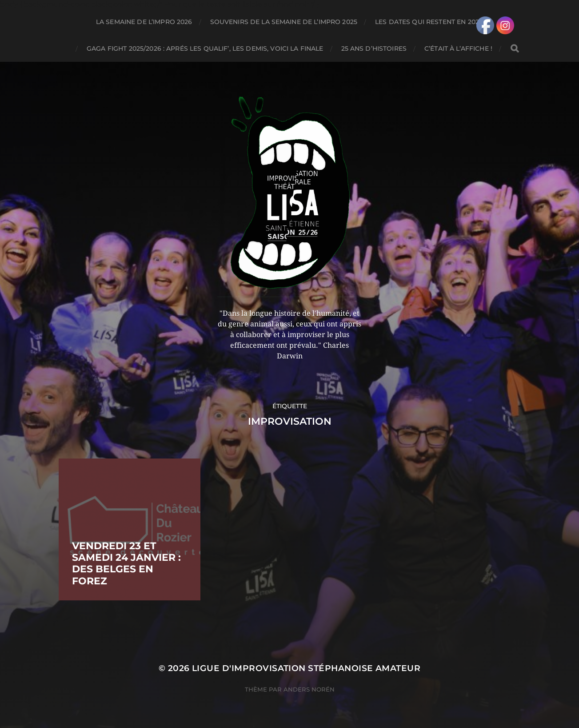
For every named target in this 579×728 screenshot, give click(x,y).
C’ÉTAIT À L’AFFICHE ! (458, 48)
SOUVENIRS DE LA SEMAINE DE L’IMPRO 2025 (284, 22)
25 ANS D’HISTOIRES (374, 48)
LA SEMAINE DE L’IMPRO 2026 (144, 22)
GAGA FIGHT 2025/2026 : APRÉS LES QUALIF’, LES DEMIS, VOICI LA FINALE (205, 48)
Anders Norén (309, 689)
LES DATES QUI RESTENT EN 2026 (429, 22)
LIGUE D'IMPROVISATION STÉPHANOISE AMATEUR (306, 668)
